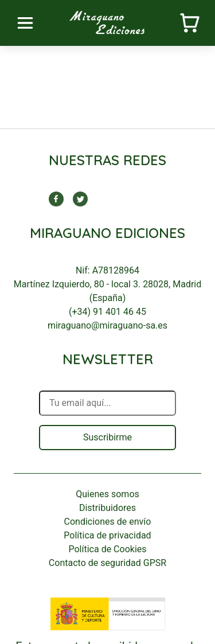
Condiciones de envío (108, 522)
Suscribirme (107, 437)
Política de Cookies (107, 549)
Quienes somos (107, 494)
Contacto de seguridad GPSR (107, 563)
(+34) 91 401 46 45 (107, 312)
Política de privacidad (107, 535)
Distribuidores (107, 508)
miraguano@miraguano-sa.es (107, 325)
